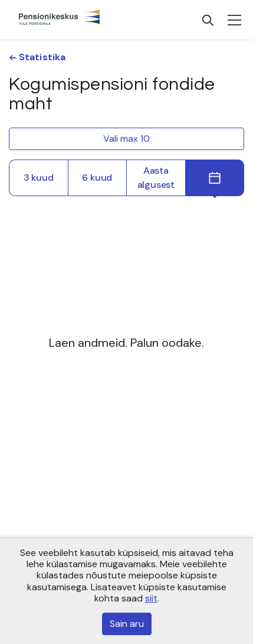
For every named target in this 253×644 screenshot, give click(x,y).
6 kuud (97, 178)
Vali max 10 (126, 139)
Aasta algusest (156, 178)
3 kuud (39, 178)
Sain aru (127, 624)
